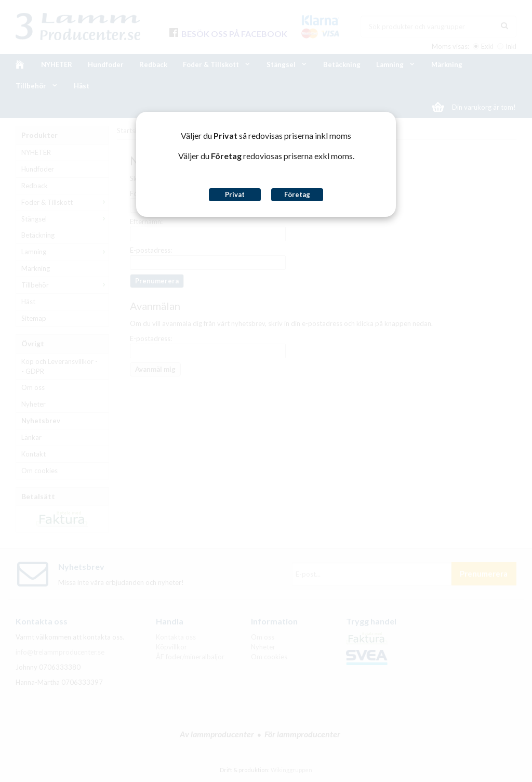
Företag (297, 194)
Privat (235, 194)
